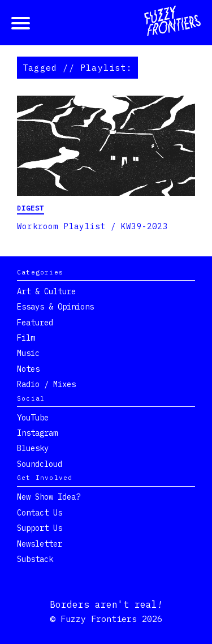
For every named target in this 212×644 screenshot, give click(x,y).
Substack (35, 559)
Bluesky (33, 448)
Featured (35, 323)
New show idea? (49, 497)
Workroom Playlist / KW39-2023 (92, 226)
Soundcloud (40, 464)
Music (28, 353)
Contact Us (40, 513)
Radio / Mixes (46, 384)
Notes (28, 369)
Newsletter (40, 544)
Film (26, 338)
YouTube (33, 418)
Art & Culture (46, 291)
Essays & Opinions (55, 307)
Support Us (40, 528)
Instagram (37, 433)
